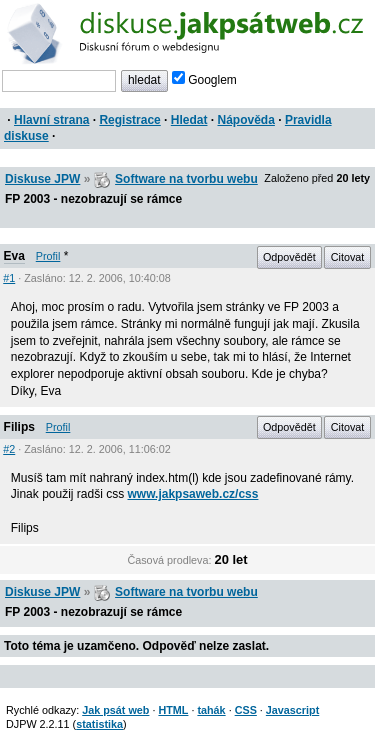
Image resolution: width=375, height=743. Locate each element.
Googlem (204, 80)
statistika (99, 724)
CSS (246, 710)
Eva (14, 256)
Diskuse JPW (42, 179)
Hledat (189, 120)
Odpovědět (289, 257)
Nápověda (246, 120)
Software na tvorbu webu (186, 179)
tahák (211, 710)
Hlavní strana (51, 120)
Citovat (348, 257)
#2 (9, 449)
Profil (48, 256)
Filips (19, 427)
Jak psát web (115, 710)
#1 (9, 278)
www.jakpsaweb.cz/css (193, 494)
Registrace (129, 120)
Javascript (292, 710)
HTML (173, 710)
